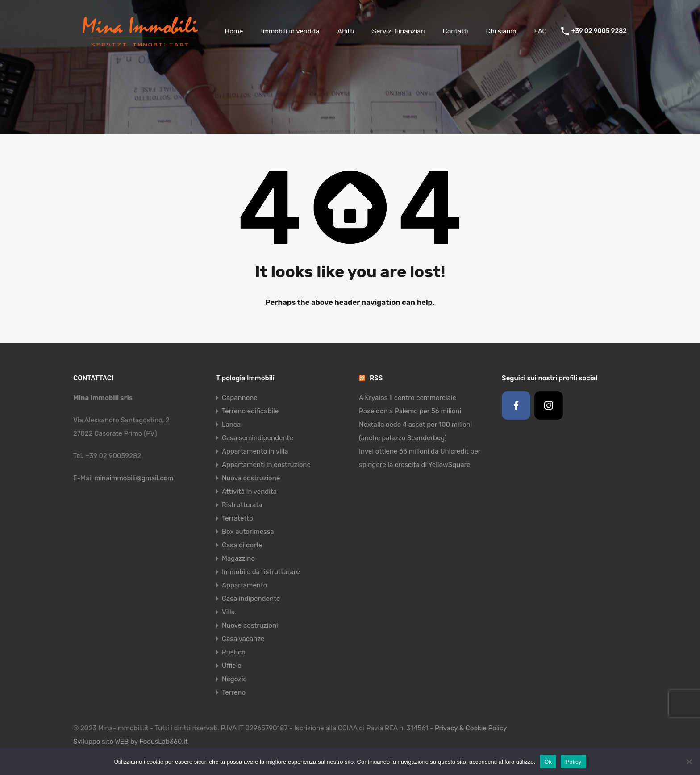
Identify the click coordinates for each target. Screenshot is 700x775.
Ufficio (232, 666)
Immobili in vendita (290, 31)
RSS (376, 378)
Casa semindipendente (258, 438)
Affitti (346, 31)
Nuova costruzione (251, 478)
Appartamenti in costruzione (266, 465)
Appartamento (244, 585)
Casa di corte (242, 545)
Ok (548, 762)
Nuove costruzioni (250, 625)
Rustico (234, 652)
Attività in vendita (249, 492)
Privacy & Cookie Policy (471, 728)
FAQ (541, 31)
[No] (689, 762)
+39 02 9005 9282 (599, 31)
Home (234, 31)
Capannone (240, 398)
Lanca (231, 425)
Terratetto (237, 518)
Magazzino (238, 558)
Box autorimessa (248, 532)
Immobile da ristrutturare (261, 572)
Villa (228, 612)
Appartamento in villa (255, 451)
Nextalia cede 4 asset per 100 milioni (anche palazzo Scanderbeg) (415, 431)
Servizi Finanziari (399, 31)
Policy (573, 762)
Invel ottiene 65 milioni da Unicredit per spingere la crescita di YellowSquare (420, 458)
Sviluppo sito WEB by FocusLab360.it (131, 742)
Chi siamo (501, 31)
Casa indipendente (251, 599)
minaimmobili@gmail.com (134, 478)
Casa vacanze (243, 639)
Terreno (234, 692)
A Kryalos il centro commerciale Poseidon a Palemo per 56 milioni (410, 404)
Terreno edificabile (250, 411)
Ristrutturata (242, 505)
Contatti (456, 31)
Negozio (234, 679)
